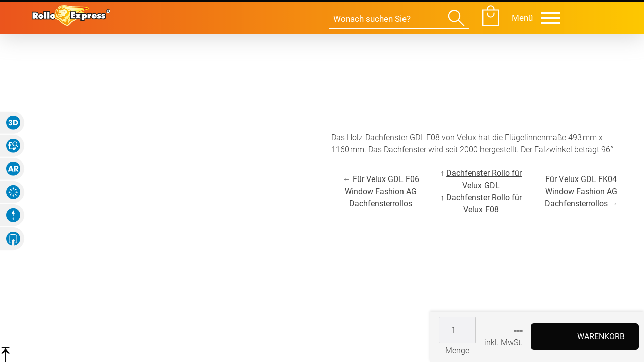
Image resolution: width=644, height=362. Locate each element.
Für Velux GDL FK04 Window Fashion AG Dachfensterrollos (581, 191)
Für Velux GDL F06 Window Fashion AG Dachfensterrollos (382, 191)
